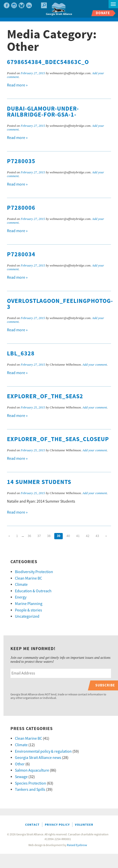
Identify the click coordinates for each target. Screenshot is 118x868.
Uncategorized (27, 616)
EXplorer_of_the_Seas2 (45, 397)
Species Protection (30, 783)
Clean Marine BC (29, 578)
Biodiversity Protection (34, 572)
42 (88, 536)
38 (49, 536)
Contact (32, 825)
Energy (21, 597)
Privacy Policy (57, 825)
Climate (21, 585)
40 (68, 536)
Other (20, 764)
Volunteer (84, 825)
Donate (103, 13)
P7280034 (21, 255)
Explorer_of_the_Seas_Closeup (58, 439)
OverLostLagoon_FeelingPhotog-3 (60, 304)
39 (59, 536)
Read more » (17, 85)
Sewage (21, 777)
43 (97, 536)
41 (78, 536)
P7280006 (21, 208)
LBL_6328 (21, 354)
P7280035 (21, 161)
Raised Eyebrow (77, 845)
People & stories (29, 610)
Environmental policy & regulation (43, 751)
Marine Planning (29, 604)
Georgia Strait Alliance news (38, 758)
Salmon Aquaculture (32, 770)
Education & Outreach (33, 591)
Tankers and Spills (30, 790)
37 (39, 536)
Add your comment (95, 365)
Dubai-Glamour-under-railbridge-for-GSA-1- (43, 112)
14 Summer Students (39, 482)
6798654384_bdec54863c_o (48, 62)
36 (29, 536)
